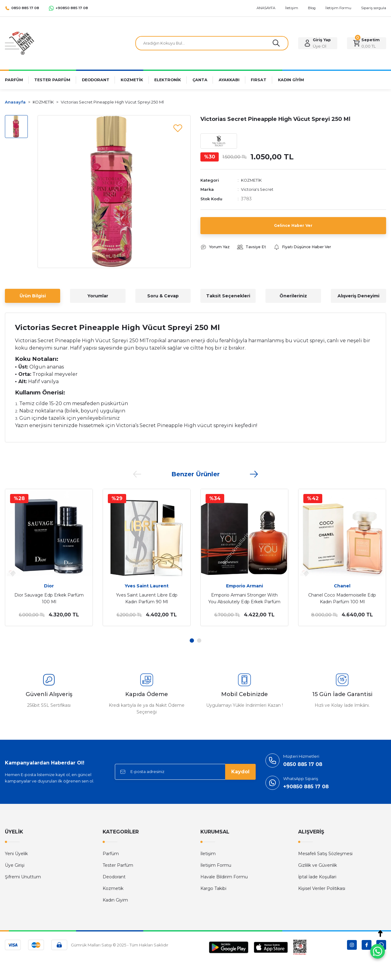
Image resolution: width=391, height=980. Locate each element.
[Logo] (20, 43)
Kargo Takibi (213, 888)
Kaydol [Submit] (240, 772)
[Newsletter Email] (185, 772)
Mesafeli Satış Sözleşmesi (325, 854)
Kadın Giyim (115, 900)
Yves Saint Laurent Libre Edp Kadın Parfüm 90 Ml (147, 598)
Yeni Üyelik (16, 854)
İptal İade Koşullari (317, 877)
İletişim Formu (216, 865)
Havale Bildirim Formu (224, 877)
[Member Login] (318, 43)
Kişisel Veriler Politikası (322, 888)
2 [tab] (199, 641)
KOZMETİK (253, 182)
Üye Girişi (15, 865)
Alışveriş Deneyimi (358, 296)
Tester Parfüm (118, 865)
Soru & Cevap (163, 296)
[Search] (212, 43)
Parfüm (111, 854)
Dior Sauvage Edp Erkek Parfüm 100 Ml (49, 598)
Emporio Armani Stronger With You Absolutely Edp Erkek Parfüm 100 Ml (244, 599)
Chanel (342, 586)
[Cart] (367, 43)
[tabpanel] (49, 557)
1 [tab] (192, 641)
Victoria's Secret (258, 191)
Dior (49, 586)
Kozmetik (113, 888)
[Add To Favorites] (178, 128)
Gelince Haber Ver (293, 227)
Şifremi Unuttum (23, 877)
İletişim (208, 854)
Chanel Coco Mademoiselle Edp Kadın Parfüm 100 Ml (342, 598)
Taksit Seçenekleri (228, 296)
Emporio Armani (245, 586)
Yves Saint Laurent (147, 586)
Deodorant (114, 877)
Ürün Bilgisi (33, 296)
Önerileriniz (293, 296)
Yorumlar (98, 296)
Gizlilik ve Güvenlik (318, 865)
